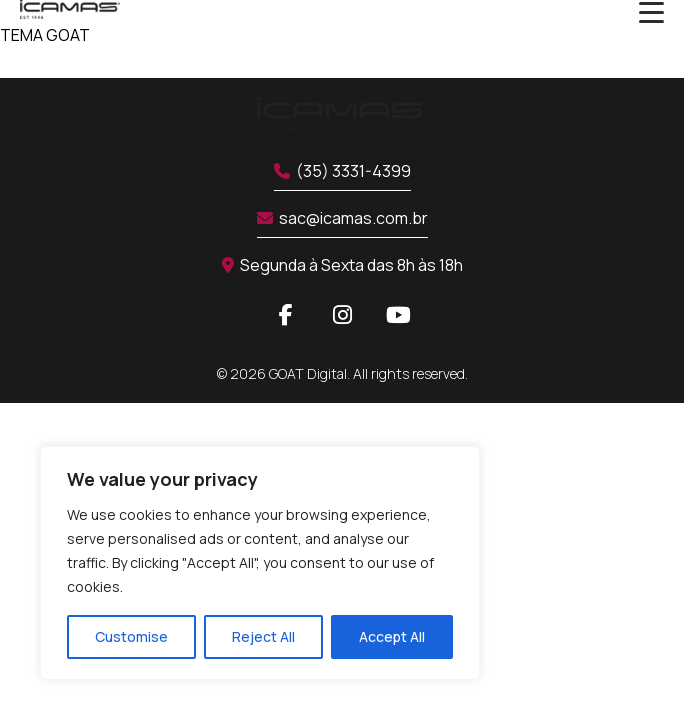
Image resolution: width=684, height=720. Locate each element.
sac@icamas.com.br (342, 218)
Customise (131, 636)
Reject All (263, 636)
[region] (260, 563)
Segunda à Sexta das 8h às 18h (342, 265)
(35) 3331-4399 (342, 171)
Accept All (392, 636)
